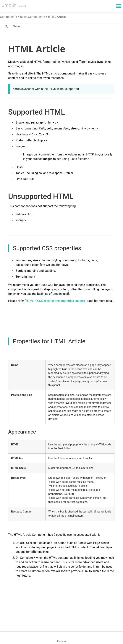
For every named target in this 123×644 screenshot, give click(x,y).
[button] (119, 6)
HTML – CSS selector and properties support (55, 301)
